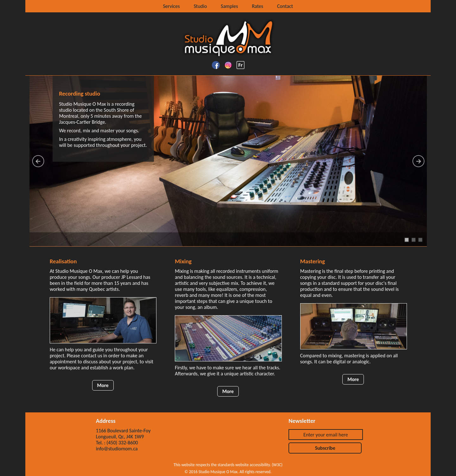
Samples (229, 6)
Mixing (183, 261)
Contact (285, 6)
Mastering (313, 261)
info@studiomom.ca (117, 449)
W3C (277, 465)
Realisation (63, 261)
